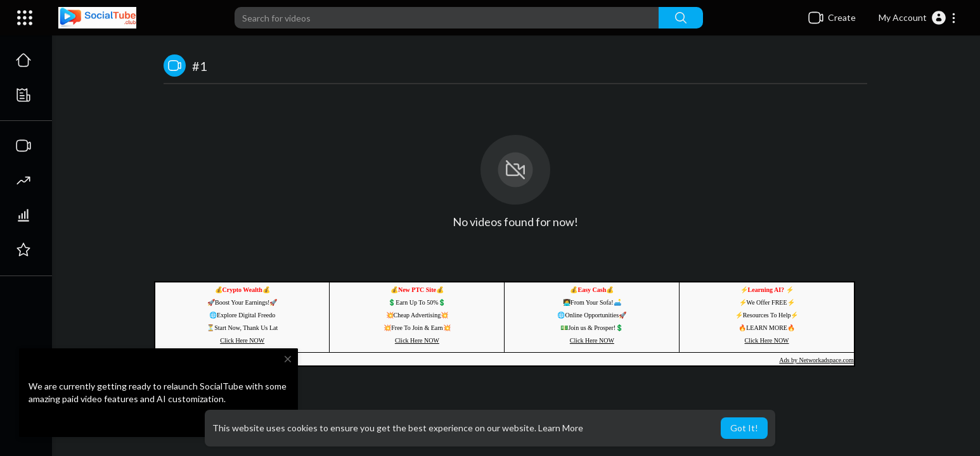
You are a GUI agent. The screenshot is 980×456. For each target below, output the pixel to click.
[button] (918, 18)
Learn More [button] (561, 428)
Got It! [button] (744, 428)
